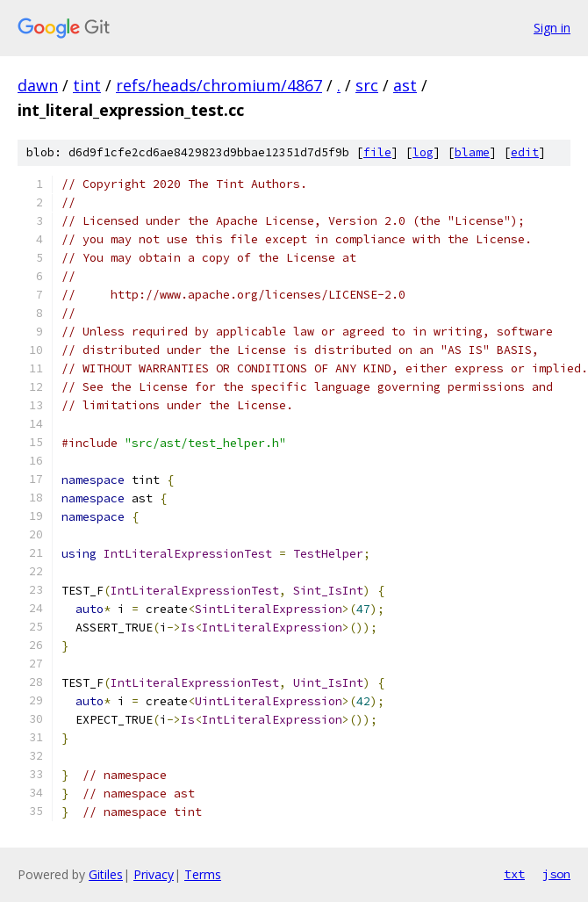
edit (525, 152)
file (377, 152)
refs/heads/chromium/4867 (219, 85)
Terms (203, 874)
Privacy (154, 874)
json (556, 874)
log (423, 152)
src (367, 85)
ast (405, 85)
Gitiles (106, 874)
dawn (38, 85)
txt (514, 874)
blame (472, 152)
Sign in (552, 28)
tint (87, 85)
